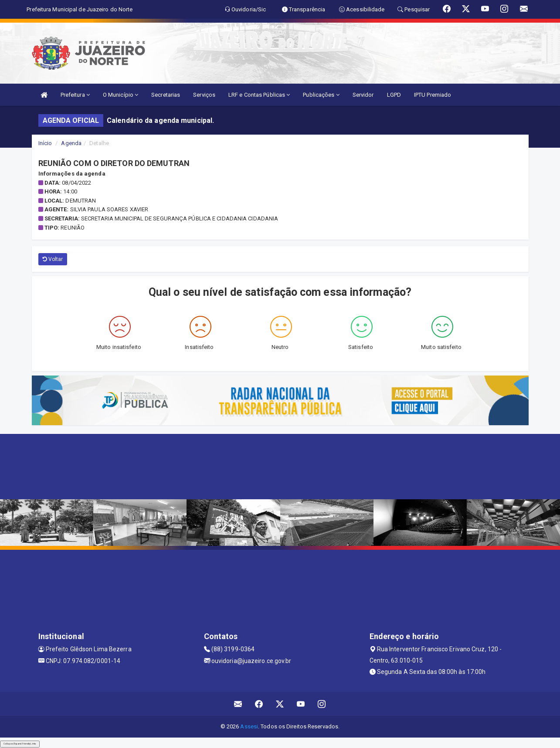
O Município (120, 95)
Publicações (321, 95)
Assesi (249, 726)
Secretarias (166, 95)
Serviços (204, 95)
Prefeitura (75, 95)
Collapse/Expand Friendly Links (20, 744)
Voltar (53, 259)
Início (45, 143)
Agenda (71, 143)
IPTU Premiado (433, 95)
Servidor (363, 95)
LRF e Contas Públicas (259, 95)
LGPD (394, 95)
